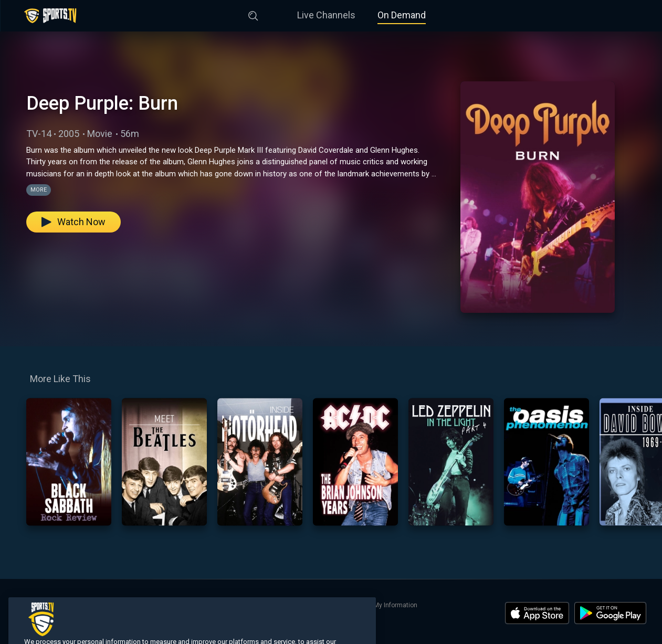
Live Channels (326, 15)
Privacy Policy (287, 605)
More (39, 190)
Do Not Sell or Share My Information (366, 605)
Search (144, 605)
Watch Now (73, 222)
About (171, 605)
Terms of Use (239, 605)
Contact (199, 605)
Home (24, 605)
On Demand (402, 15)
